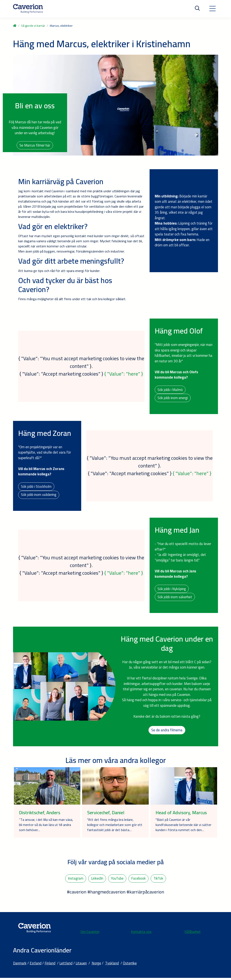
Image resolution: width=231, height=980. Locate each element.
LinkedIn (97, 880)
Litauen (81, 965)
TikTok (159, 880)
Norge (96, 965)
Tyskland (112, 965)
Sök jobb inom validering (39, 495)
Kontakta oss (141, 934)
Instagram (75, 880)
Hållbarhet (193, 934)
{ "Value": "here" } (124, 374)
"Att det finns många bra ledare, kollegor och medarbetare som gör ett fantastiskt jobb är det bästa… (115, 827)
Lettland (66, 965)
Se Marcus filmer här (35, 145)
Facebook (139, 880)
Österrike (130, 965)
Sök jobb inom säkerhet (175, 598)
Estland (36, 965)
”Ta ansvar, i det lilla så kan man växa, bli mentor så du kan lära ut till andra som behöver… (46, 827)
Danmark (20, 965)
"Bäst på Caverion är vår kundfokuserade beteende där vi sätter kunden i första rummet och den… (183, 827)
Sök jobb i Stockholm (36, 487)
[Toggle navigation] (212, 9)
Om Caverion (90, 934)
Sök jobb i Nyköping (172, 590)
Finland (50, 965)
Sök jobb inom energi (173, 398)
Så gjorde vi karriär (33, 26)
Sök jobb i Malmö (170, 390)
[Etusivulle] (28, 9)
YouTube (117, 880)
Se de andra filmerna (167, 732)
